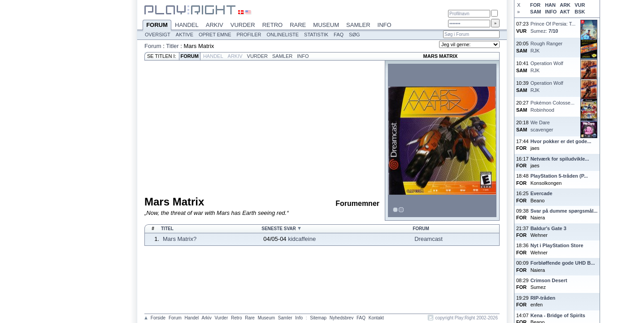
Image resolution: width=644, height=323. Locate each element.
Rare (298, 25)
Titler (172, 46)
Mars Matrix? (180, 239)
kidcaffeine (302, 239)
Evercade (542, 193)
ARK (565, 5)
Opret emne (215, 35)
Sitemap (318, 318)
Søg (354, 35)
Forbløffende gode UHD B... (563, 263)
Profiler (249, 35)
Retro (273, 25)
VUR (580, 5)
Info (385, 25)
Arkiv (215, 25)
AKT (565, 12)
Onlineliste (283, 35)
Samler (358, 25)
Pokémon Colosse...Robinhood (553, 106)
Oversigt (158, 35)
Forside (158, 318)
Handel (187, 25)
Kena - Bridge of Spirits (558, 315)
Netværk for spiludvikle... (560, 159)
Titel (167, 229)
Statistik (316, 35)
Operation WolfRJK (547, 67)
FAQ (339, 35)
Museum (326, 25)
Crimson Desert (549, 280)
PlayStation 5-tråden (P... (559, 176)
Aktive (185, 35)
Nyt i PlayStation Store (557, 245)
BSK (580, 12)
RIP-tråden (543, 298)
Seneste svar (279, 229)
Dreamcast (429, 239)
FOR (535, 5)
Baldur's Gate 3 (548, 228)
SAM (535, 12)
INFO (551, 12)
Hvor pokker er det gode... (561, 141)
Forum (157, 26)
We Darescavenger (542, 126)
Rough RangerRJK (547, 47)
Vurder (243, 25)
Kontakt (376, 318)
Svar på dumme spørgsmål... (564, 211)
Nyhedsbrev (342, 318)
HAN (550, 5)
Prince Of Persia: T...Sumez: (553, 27)
